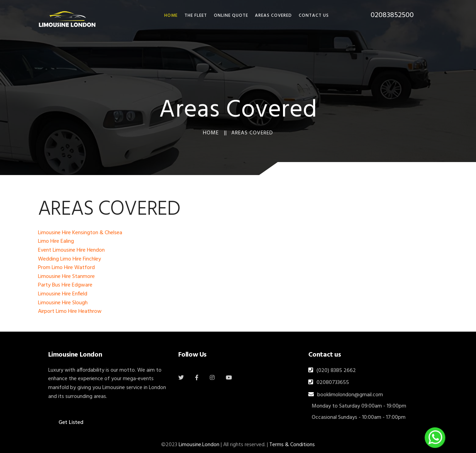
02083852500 (392, 15)
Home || (215, 133)
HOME (171, 16)
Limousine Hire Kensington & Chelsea (80, 233)
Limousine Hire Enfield (63, 294)
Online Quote (231, 16)
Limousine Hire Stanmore (66, 277)
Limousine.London (199, 445)
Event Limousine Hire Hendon (71, 250)
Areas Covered (273, 16)
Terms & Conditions (292, 445)
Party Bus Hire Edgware (65, 285)
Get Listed (71, 423)
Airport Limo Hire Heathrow (70, 311)
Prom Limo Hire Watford (66, 268)
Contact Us (314, 16)
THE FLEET (196, 16)
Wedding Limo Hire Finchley (69, 259)
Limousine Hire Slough (63, 303)
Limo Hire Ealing (56, 241)
